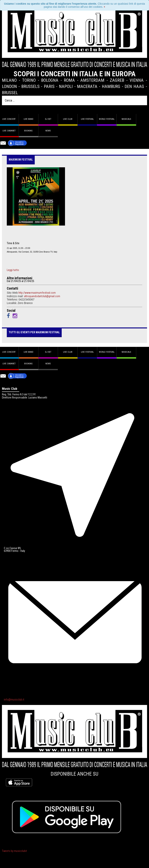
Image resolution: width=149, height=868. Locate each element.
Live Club (68, 119)
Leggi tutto (13, 270)
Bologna (50, 80)
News (48, 131)
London (9, 86)
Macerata (87, 86)
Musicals (126, 119)
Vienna (137, 80)
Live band (29, 119)
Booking (28, 131)
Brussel (10, 93)
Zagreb (117, 80)
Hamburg (111, 86)
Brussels (30, 86)
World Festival (107, 119)
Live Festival (87, 119)
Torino (29, 80)
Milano (9, 80)
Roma (69, 80)
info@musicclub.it (14, 700)
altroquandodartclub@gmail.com (42, 296)
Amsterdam (92, 80)
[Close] (104, 7)
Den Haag (134, 86)
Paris (49, 86)
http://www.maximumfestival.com (37, 293)
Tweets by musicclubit (14, 851)
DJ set (48, 119)
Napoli (66, 86)
